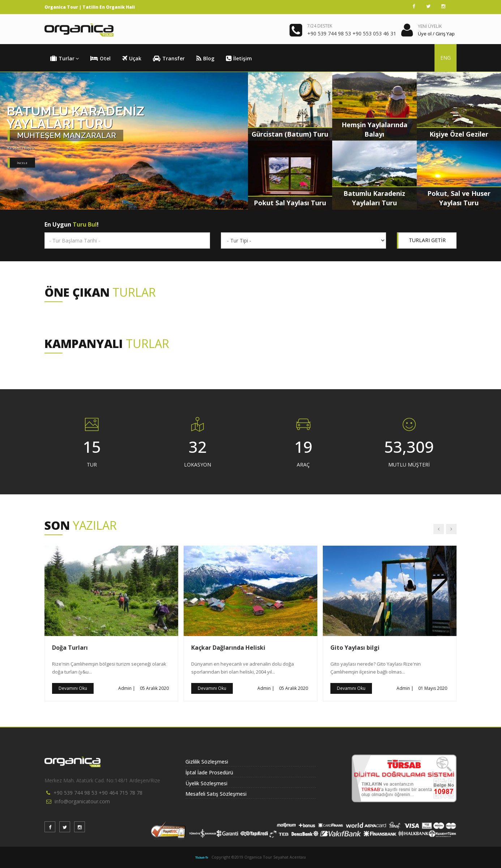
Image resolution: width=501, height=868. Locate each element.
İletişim (239, 59)
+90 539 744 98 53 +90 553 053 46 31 (352, 33)
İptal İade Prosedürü (209, 772)
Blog (205, 59)
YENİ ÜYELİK (430, 26)
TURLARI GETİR (427, 240)
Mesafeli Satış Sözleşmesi (216, 794)
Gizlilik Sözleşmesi (207, 762)
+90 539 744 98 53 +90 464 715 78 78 (98, 793)
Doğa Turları (70, 648)
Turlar (65, 59)
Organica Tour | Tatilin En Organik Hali (90, 7)
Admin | (127, 688)
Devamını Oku (73, 688)
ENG (446, 58)
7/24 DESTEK (320, 26)
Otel (100, 59)
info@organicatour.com (82, 801)
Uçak (132, 59)
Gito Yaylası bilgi (355, 648)
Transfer (169, 59)
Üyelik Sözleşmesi (206, 783)
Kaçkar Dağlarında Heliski (228, 648)
